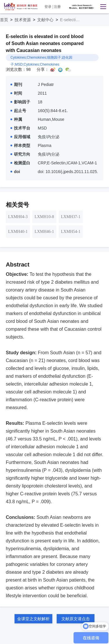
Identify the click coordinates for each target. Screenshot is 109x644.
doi (15, 172)
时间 (16, 93)
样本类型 (20, 145)
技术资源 (26, 20)
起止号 (18, 111)
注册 (57, 7)
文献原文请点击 (76, 619)
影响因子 (20, 102)
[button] (102, 7)
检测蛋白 (20, 163)
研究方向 (20, 154)
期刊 (16, 84)
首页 (7, 20)
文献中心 (49, 20)
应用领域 (20, 137)
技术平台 (20, 128)
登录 (48, 7)
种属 (16, 119)
